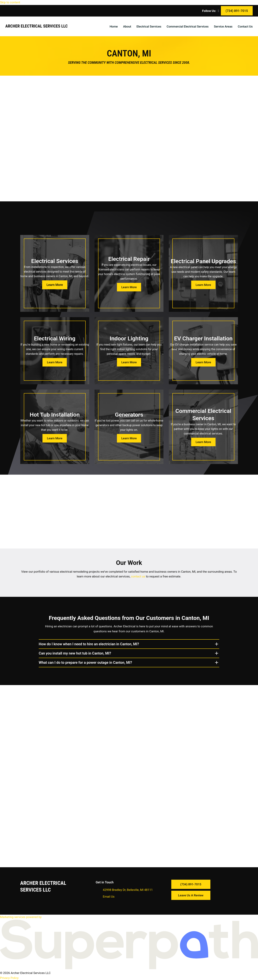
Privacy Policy (9, 977)
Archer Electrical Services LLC (37, 26)
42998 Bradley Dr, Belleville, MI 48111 (128, 889)
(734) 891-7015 (237, 11)
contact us (138, 576)
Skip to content (10, 2)
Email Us (109, 896)
